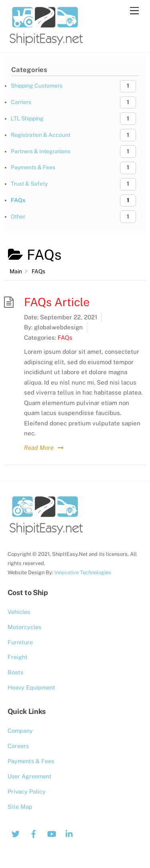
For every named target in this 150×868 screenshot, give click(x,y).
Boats (15, 672)
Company (20, 731)
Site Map (20, 807)
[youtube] (52, 833)
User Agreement (30, 776)
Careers (18, 746)
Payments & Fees (31, 761)
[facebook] (34, 833)
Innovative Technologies (83, 572)
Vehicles (19, 612)
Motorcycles (24, 627)
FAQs (65, 338)
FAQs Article (57, 302)
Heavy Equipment (31, 687)
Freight (18, 657)
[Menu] (134, 11)
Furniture (20, 642)
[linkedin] (70, 833)
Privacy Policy (27, 791)
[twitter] (16, 833)
